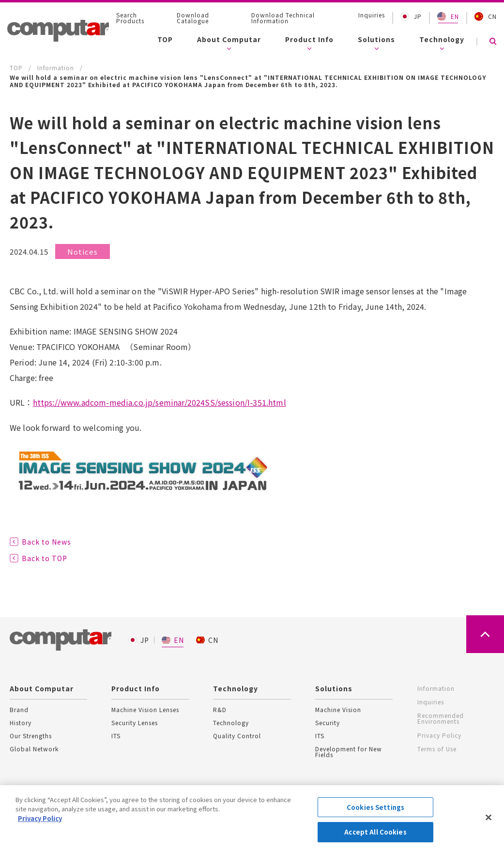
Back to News (46, 542)
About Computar (229, 39)
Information (435, 688)
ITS (116, 736)
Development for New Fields (349, 752)
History (21, 723)
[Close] (489, 818)
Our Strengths (31, 736)
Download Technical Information (283, 18)
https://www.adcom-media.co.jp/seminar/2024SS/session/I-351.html (160, 402)
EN (448, 16)
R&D (220, 710)
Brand (19, 710)
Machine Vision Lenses (145, 710)
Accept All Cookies (375, 833)
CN (486, 16)
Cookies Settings (375, 808)
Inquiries (372, 15)
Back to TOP (45, 558)
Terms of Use (436, 746)
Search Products (130, 18)
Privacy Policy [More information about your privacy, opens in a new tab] (40, 819)
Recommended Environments (440, 717)
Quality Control (237, 736)
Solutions (376, 39)
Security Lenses (135, 723)
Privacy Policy (439, 733)
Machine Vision (338, 710)
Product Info (309, 39)
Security (328, 723)
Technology (442, 39)
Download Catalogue (193, 18)
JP (411, 16)
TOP (165, 39)
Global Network (34, 749)
